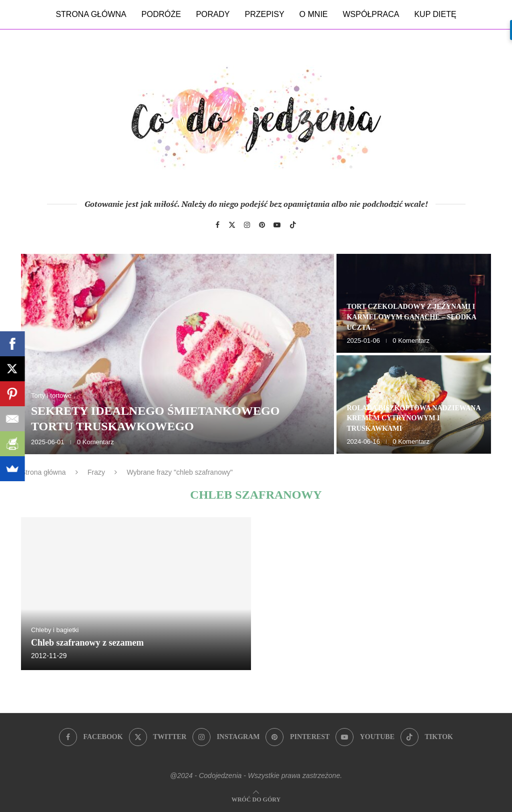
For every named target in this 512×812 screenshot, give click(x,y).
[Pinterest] (262, 225)
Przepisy (264, 14)
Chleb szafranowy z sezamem (87, 643)
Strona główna (91, 14)
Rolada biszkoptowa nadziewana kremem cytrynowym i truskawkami (413, 418)
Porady (213, 14)
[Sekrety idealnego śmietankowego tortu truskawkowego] (177, 354)
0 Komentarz (95, 442)
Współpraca (371, 14)
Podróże (161, 14)
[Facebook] (217, 225)
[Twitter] (232, 225)
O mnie (314, 14)
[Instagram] (247, 225)
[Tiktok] (293, 225)
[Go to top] (256, 799)
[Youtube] (277, 225)
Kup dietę (435, 14)
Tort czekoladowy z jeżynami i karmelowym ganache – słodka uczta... (411, 317)
